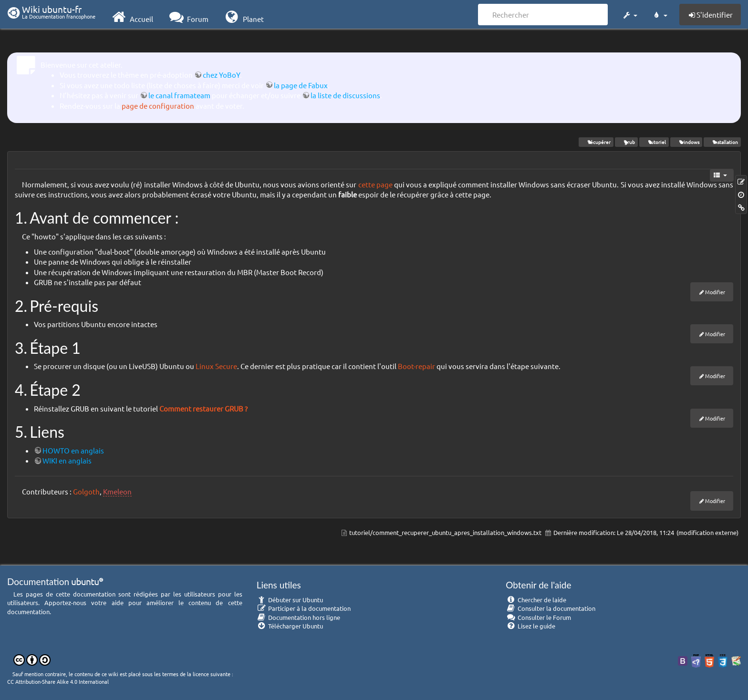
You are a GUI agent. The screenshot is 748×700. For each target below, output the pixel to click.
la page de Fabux (301, 85)
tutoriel (654, 142)
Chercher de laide (536, 600)
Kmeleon (117, 491)
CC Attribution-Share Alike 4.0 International (58, 681)
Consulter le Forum (538, 617)
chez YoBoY (221, 75)
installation (722, 142)
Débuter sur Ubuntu (290, 600)
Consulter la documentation (551, 608)
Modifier (715, 292)
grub (626, 142)
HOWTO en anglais (73, 450)
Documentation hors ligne (299, 617)
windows (686, 142)
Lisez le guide (530, 626)
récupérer (596, 142)
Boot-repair (416, 366)
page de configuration (158, 106)
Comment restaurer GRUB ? (203, 408)
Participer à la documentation (304, 608)
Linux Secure (216, 366)
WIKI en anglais (67, 460)
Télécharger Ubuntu (290, 626)
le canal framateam (179, 95)
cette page (375, 184)
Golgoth (86, 491)
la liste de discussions (345, 95)
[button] (630, 13)
